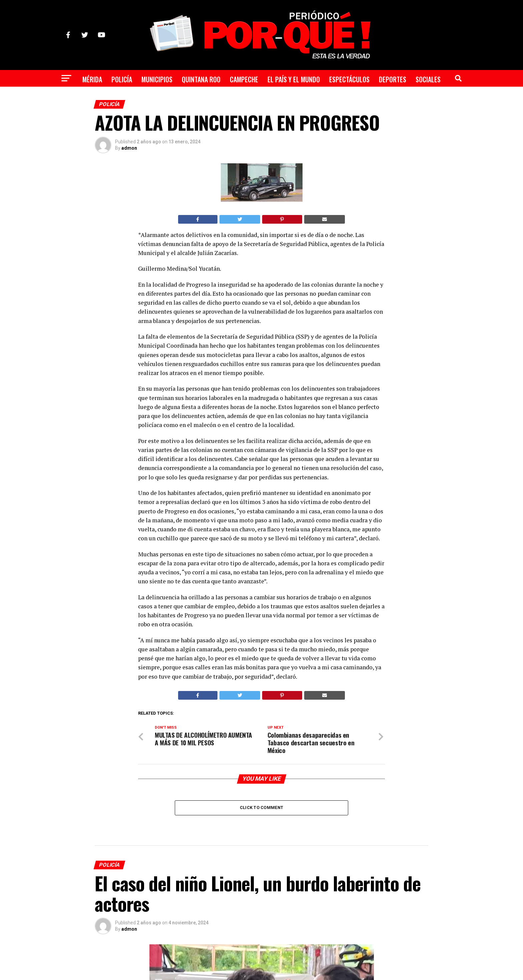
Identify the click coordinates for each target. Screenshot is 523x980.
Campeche (244, 79)
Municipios (157, 79)
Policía (122, 79)
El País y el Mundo (294, 79)
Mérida (92, 79)
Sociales (428, 79)
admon (129, 148)
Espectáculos (349, 79)
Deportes (393, 79)
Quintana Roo (201, 79)
